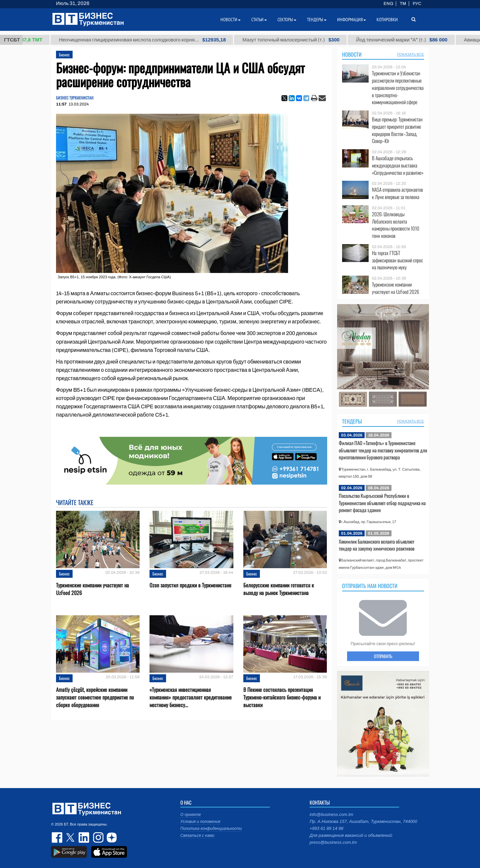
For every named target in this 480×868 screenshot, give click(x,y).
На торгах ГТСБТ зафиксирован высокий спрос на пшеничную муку (397, 260)
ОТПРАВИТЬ (383, 656)
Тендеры (352, 421)
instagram (97, 837)
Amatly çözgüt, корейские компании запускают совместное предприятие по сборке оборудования (95, 697)
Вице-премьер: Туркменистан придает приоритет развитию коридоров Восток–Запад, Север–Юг (397, 130)
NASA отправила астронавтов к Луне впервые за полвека (397, 193)
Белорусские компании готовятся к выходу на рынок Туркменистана (279, 589)
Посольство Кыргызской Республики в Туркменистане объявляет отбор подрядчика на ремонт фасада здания (382, 503)
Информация (352, 20)
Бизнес (64, 55)
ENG (388, 4)
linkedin (84, 837)
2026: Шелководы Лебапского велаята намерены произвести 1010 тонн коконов (396, 225)
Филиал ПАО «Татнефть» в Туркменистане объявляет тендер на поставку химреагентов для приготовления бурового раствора (383, 450)
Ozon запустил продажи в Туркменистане (190, 585)
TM (403, 4)
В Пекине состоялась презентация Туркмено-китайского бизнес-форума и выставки (282, 697)
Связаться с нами (197, 835)
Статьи (259, 20)
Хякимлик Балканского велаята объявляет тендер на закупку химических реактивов (377, 545)
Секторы (287, 20)
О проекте (191, 815)
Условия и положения (200, 822)
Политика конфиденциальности (211, 829)
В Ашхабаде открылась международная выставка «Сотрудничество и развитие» (398, 165)
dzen (111, 837)
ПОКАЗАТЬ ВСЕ (411, 54)
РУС (417, 4)
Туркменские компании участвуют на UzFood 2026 (92, 589)
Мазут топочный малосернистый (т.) (300, 40)
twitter (71, 837)
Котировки (387, 20)
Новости (352, 54)
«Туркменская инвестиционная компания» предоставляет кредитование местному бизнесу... (191, 697)
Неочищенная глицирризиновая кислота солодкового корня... (151, 40)
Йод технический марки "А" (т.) (411, 40)
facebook (58, 837)
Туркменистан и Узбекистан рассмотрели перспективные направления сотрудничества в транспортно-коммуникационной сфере (398, 88)
